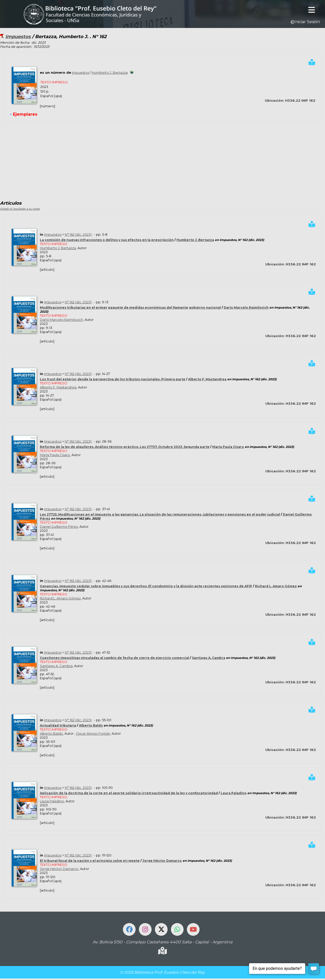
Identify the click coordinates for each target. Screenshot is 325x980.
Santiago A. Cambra (209, 658)
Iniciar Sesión (305, 22)
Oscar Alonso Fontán (93, 733)
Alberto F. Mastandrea (207, 379)
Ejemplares (25, 114)
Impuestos (18, 37)
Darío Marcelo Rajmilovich (246, 307)
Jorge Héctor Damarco (162, 861)
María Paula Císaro (228, 447)
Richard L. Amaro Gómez (276, 586)
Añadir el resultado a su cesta (20, 209)
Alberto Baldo (91, 725)
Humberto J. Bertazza (110, 72)
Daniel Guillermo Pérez (59, 526)
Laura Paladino (234, 793)
